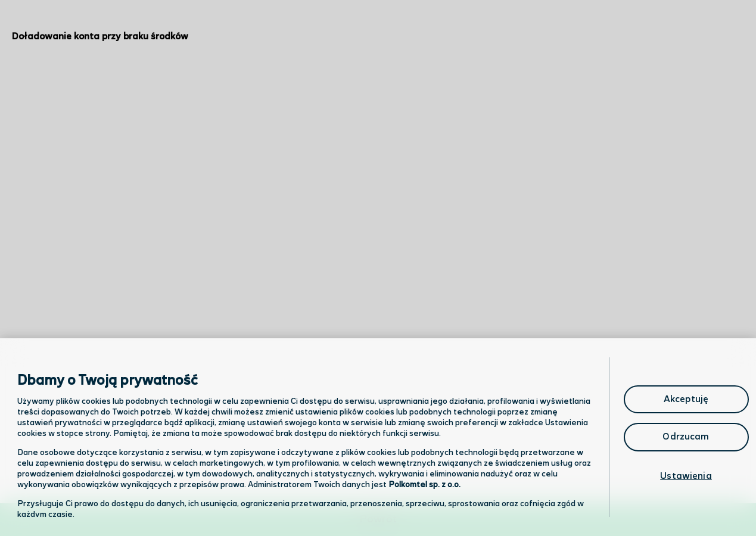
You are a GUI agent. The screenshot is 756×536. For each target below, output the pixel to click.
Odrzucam (686, 437)
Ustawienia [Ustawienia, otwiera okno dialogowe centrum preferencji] (686, 476)
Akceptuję (686, 399)
